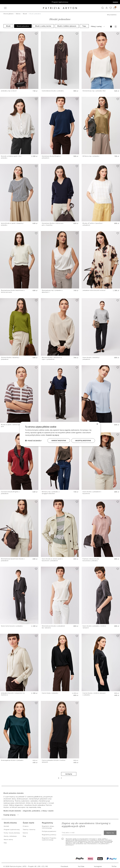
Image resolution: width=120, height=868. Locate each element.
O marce (26, 826)
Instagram (98, 866)
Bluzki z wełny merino (43, 26)
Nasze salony (8, 839)
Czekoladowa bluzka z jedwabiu (53, 91)
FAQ (5, 843)
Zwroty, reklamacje (10, 836)
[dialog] (60, 434)
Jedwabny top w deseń (9, 91)
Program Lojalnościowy (12, 829)
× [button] (97, 424)
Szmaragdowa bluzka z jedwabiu (12, 760)
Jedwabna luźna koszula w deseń (94, 290)
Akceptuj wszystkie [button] (83, 440)
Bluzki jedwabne (23, 26)
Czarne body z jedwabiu (50, 693)
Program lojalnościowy (60, 2)
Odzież (18, 14)
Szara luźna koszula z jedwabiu (12, 626)
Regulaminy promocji (49, 835)
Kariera (25, 833)
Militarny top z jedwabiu (91, 156)
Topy (84, 26)
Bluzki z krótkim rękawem (67, 26)
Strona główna (8, 14)
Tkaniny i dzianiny (29, 829)
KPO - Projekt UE (30, 866)
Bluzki (25, 14)
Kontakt (6, 826)
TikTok (114, 866)
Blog (24, 836)
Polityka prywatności (49, 831)
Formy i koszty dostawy (12, 833)
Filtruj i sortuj (98, 26)
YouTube (81, 866)
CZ (43, 866)
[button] (103, 8)
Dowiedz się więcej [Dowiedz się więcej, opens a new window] (52, 435)
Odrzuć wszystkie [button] (59, 440)
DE (39, 866)
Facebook (64, 866)
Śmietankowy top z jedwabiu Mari (94, 91)
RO (47, 866)
